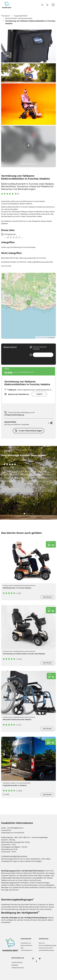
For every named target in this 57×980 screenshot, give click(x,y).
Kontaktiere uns (26, 943)
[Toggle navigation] (53, 5)
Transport (5, 16)
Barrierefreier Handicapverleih (19, 18)
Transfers (6, 783)
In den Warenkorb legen (28, 431)
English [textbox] (39, 394)
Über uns (42, 943)
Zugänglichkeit (21, 16)
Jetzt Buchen (47, 597)
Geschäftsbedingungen (46, 950)
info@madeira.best (18, 968)
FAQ (22, 948)
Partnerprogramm (27, 950)
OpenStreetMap (42, 338)
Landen (13, 783)
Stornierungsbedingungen (47, 945)
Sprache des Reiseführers (17, 394)
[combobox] (39, 394)
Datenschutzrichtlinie (46, 948)
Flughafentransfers (23, 783)
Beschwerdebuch (26, 945)
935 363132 (15, 965)
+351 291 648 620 (17, 962)
